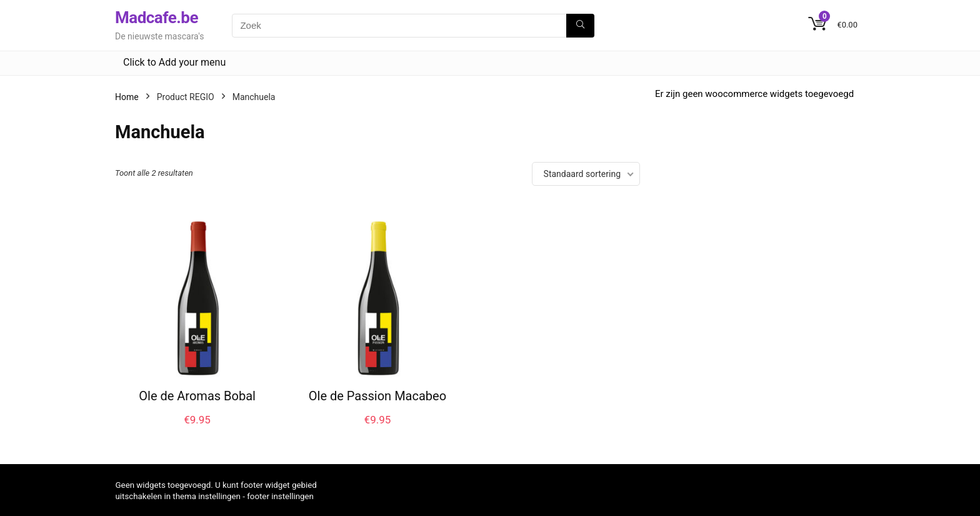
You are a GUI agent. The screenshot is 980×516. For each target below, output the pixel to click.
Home (127, 97)
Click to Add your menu (174, 62)
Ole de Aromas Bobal (197, 396)
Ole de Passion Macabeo (377, 396)
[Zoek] (580, 26)
